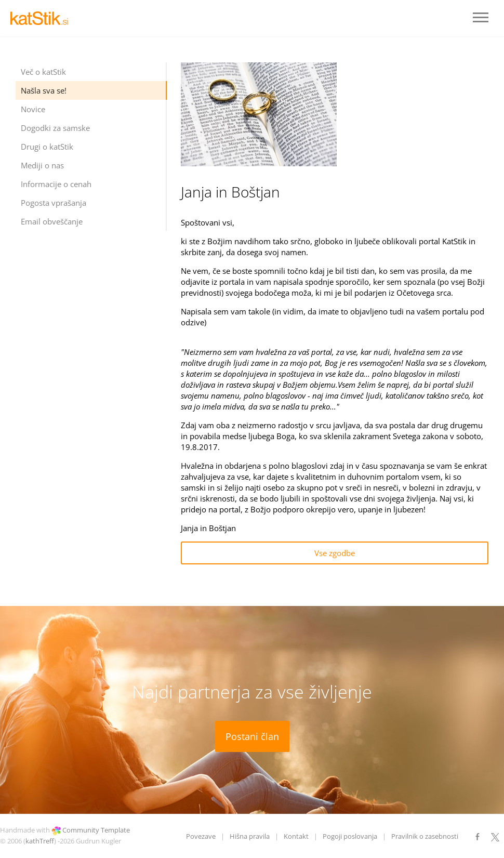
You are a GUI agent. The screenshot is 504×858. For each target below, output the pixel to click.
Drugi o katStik (47, 147)
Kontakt (296, 836)
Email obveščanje (52, 221)
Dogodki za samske (55, 128)
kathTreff (40, 841)
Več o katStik (43, 72)
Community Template (96, 830)
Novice (33, 109)
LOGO (42, 18)
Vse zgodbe (335, 553)
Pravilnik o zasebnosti (425, 836)
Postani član (252, 736)
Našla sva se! (44, 90)
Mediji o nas (42, 165)
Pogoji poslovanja (350, 836)
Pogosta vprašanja (54, 203)
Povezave (201, 836)
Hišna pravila (250, 836)
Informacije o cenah (56, 184)
